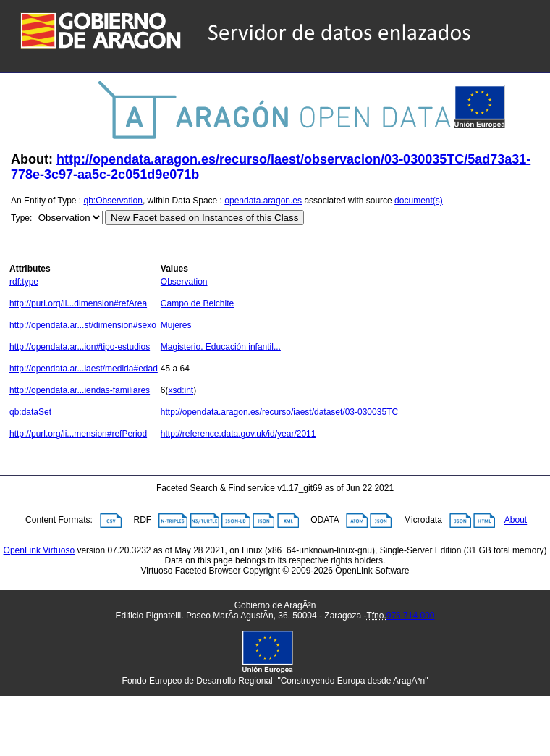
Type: (21, 218)
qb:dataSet (30, 412)
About (516, 521)
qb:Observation (113, 201)
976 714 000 (411, 616)
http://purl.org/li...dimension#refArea (78, 303)
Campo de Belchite (197, 303)
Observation (184, 282)
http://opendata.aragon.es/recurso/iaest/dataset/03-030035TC (279, 412)
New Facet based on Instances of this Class (204, 218)
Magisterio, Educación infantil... (221, 347)
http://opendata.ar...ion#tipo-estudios (80, 347)
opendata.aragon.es (263, 201)
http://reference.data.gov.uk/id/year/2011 (238, 434)
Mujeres (176, 325)
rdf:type (24, 282)
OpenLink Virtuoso (39, 550)
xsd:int (181, 390)
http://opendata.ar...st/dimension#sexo (83, 325)
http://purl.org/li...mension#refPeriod (78, 434)
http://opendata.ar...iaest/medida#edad (84, 369)
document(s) (419, 201)
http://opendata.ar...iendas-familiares (80, 390)
